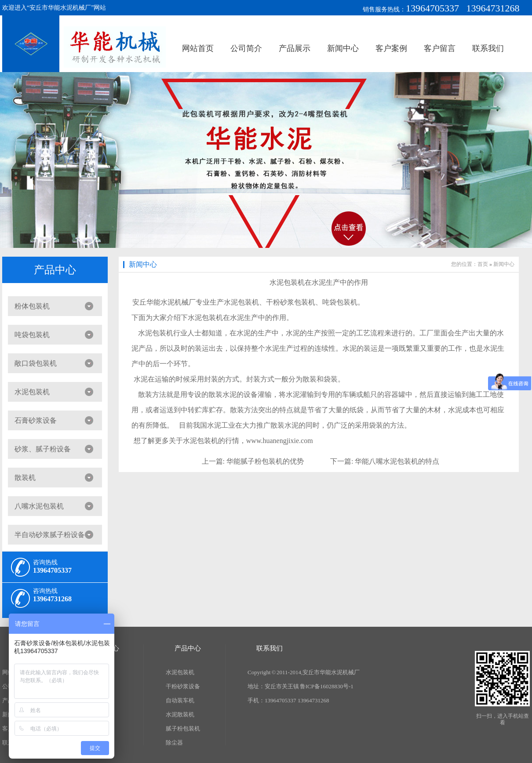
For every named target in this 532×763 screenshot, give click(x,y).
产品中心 (55, 270)
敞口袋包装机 (36, 363)
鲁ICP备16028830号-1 (327, 686)
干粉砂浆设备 (183, 686)
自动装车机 (180, 700)
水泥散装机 (180, 714)
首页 (483, 264)
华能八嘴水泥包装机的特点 (397, 461)
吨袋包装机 (32, 335)
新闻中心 (343, 48)
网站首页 (198, 48)
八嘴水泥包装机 (39, 506)
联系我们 (488, 48)
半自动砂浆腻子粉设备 (50, 535)
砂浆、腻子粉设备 (43, 449)
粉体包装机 (32, 306)
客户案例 (391, 48)
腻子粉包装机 (183, 728)
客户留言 (440, 48)
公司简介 (246, 48)
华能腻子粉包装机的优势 (265, 461)
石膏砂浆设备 (36, 420)
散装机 (25, 478)
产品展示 (295, 48)
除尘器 (174, 743)
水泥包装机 (32, 392)
